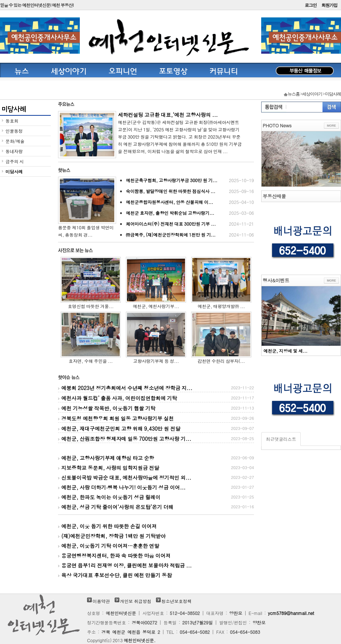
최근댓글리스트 (281, 439)
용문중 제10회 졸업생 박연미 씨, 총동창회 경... (87, 207)
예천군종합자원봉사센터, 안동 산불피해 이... (190, 202)
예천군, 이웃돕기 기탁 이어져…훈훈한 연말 (109, 546)
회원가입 (329, 5)
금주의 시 (15, 161)
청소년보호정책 (176, 601)
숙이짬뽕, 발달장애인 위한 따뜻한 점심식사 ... (190, 191)
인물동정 (14, 131)
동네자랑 (14, 151)
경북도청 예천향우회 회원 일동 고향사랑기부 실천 (156, 418)
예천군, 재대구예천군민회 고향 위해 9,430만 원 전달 (156, 428)
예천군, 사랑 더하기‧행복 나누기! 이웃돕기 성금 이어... (156, 487)
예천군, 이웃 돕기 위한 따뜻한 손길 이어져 (107, 526)
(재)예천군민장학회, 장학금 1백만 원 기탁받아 (112, 536)
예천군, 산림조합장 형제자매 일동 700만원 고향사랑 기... (156, 439)
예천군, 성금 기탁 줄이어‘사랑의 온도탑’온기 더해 (156, 507)
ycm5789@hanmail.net (291, 613)
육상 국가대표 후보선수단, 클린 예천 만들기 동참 (115, 575)
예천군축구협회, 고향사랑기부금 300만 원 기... (190, 180)
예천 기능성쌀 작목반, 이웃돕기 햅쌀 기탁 (156, 408)
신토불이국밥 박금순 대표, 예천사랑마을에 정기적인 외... (156, 477)
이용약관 (101, 601)
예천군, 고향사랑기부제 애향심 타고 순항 (156, 458)
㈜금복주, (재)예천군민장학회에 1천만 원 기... (190, 235)
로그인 (311, 5)
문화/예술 (15, 141)
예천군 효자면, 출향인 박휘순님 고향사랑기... (190, 213)
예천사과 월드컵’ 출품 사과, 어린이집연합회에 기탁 (156, 398)
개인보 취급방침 (136, 601)
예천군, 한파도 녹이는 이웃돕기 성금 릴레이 (156, 497)
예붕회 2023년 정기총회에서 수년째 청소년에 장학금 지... (156, 388)
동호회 (12, 121)
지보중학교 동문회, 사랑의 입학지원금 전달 (156, 468)
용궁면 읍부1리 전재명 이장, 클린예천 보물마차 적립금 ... (125, 565)
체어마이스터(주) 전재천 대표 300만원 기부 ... (190, 224)
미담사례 (14, 171)
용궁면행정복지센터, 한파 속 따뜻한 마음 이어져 (114, 555)
